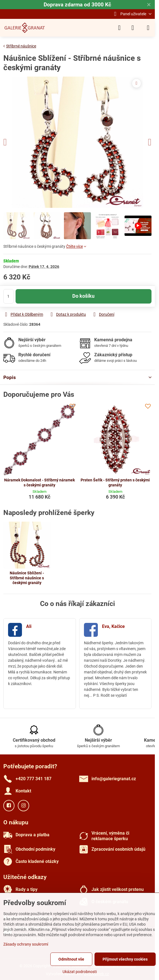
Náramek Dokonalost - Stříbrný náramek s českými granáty (39, 483)
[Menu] (148, 28)
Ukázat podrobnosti (80, 972)
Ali (29, 626)
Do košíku (83, 296)
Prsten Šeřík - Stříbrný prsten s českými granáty (115, 483)
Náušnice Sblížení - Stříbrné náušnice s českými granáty (27, 578)
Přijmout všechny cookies (125, 959)
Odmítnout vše (71, 959)
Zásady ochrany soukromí (26, 944)
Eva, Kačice (113, 626)
